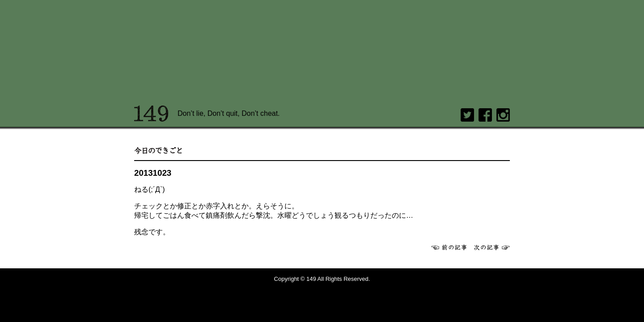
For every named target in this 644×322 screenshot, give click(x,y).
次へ (492, 247)
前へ (449, 247)
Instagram (503, 115)
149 (151, 114)
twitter (467, 115)
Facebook (485, 115)
